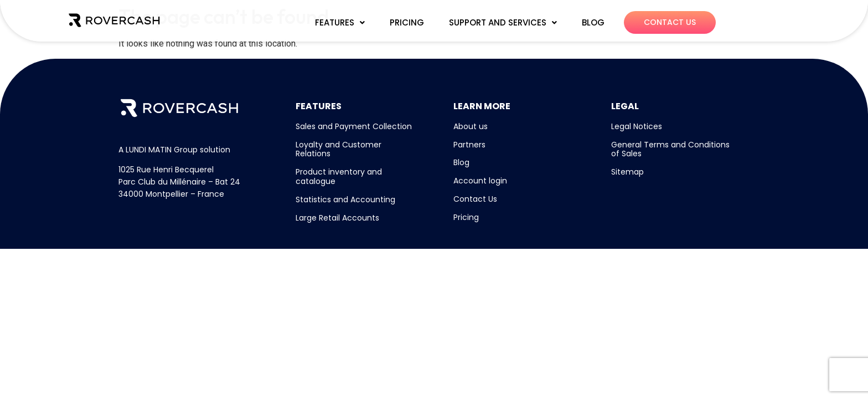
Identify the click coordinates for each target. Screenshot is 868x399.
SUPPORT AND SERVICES (503, 22)
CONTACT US (670, 22)
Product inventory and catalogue (339, 177)
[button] (340, 23)
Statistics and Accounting (345, 199)
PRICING (407, 22)
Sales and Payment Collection (354, 126)
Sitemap (627, 172)
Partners (469, 145)
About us (471, 126)
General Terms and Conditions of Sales (670, 149)
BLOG (593, 22)
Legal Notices (637, 126)
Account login (480, 181)
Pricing (466, 217)
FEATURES (340, 22)
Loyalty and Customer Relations (339, 149)
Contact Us (475, 199)
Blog (461, 162)
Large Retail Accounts (337, 218)
